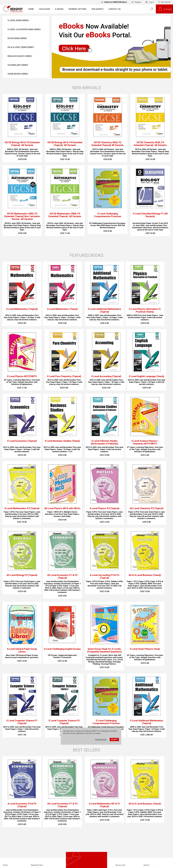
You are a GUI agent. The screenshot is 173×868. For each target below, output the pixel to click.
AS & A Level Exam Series (21, 47)
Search (146, 865)
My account (120, 865)
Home (5, 865)
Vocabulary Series (18, 65)
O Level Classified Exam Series (24, 29)
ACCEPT (114, 740)
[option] (111, 47)
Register (138, 2)
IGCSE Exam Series (17, 38)
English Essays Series (20, 56)
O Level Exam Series (18, 20)
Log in (151, 2)
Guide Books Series (18, 74)
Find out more (101, 739)
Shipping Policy (37, 865)
